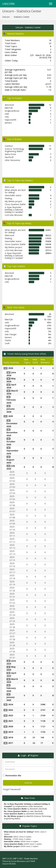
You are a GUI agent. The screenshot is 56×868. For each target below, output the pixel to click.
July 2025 (11, 467)
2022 (11, 715)
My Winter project (13, 201)
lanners (8, 123)
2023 (11, 710)
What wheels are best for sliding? (15, 191)
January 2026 (11, 410)
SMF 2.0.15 (7, 859)
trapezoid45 (11, 120)
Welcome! (10, 187)
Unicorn (8, 4)
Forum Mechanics (18, 861)
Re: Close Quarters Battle (15, 809)
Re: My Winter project (14, 816)
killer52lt (9, 108)
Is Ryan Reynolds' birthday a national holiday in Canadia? (14, 210)
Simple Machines (31, 859)
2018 (11, 737)
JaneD (48, 84)
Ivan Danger (11, 334)
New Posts (30, 798)
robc (7, 117)
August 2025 (10, 461)
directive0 (9, 105)
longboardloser (12, 111)
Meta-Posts (10, 154)
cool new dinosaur (14, 215)
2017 (11, 743)
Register (34, 755)
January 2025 (11, 699)
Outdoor (9, 146)
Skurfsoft (9, 157)
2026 (11, 368)
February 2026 (11, 401)
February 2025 (11, 690)
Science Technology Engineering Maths (14, 150)
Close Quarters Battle (15, 204)
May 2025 (11, 668)
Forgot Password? (12, 789)
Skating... (9, 198)
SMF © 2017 (18, 859)
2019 (11, 732)
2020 (11, 726)
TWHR (33, 861)
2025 (11, 416)
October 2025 (11, 443)
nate (7, 114)
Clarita (8, 340)
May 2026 (11, 380)
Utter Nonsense (12, 160)
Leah (7, 343)
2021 (11, 721)
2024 (11, 704)
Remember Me (13, 775)
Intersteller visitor (13, 195)
